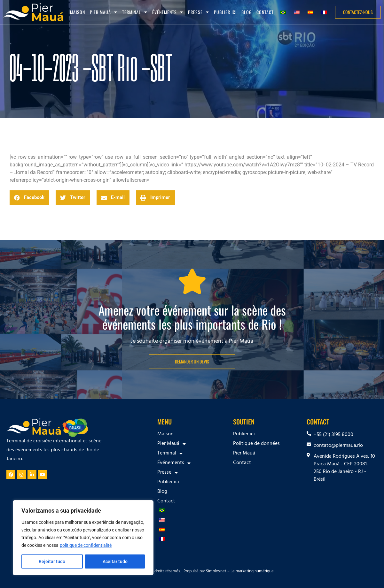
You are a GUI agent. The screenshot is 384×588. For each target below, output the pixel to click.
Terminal (135, 12)
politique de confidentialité (86, 546)
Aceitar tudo (115, 561)
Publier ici (225, 12)
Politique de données (256, 444)
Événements (168, 12)
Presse (199, 12)
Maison (78, 12)
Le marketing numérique (252, 572)
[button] (29, 198)
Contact (265, 12)
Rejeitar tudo (52, 561)
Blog (247, 12)
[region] (83, 538)
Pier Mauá (104, 12)
